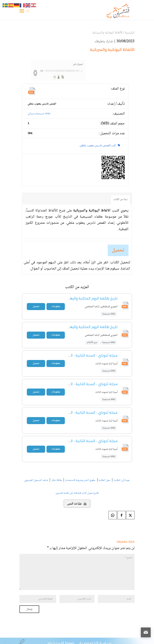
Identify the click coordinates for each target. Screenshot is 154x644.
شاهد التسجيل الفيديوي (36, 480)
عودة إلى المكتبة (121, 480)
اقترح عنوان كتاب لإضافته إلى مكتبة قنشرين (77, 493)
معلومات (56, 306)
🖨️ (77, 504)
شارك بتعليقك (104, 41)
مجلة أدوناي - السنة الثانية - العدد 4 (89, 355)
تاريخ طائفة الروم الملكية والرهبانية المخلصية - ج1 (78, 327)
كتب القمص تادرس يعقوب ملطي (100, 145)
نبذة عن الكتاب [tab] (120, 199)
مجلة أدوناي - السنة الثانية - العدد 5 (89, 384)
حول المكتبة (104, 480)
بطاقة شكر (57, 480)
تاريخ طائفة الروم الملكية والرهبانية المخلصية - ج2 (78, 298)
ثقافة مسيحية (43, 114)
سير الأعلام (92, 342)
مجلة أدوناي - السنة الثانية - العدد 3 (89, 441)
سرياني (31, 114)
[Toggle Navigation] (22, 12)
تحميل (118, 250)
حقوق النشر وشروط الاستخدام (80, 480)
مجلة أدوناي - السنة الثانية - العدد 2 (89, 413)
